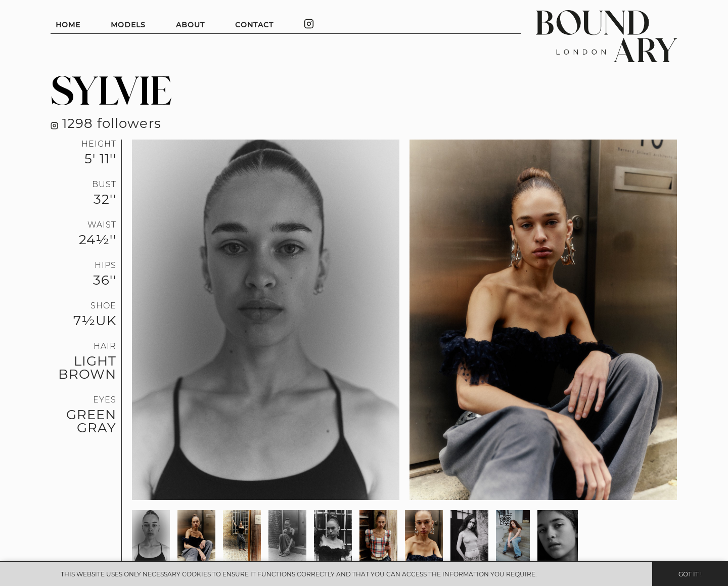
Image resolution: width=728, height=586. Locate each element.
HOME (68, 25)
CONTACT (254, 25)
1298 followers (106, 123)
